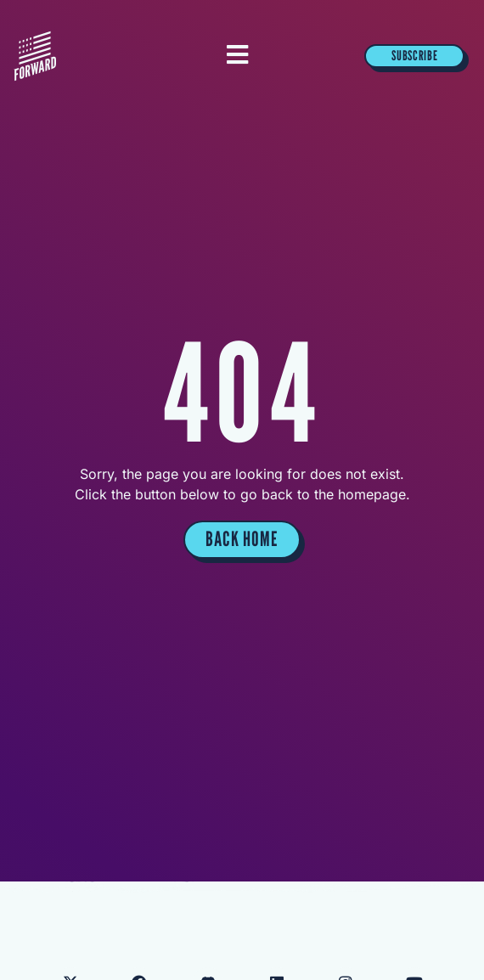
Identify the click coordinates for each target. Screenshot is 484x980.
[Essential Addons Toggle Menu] (237, 56)
